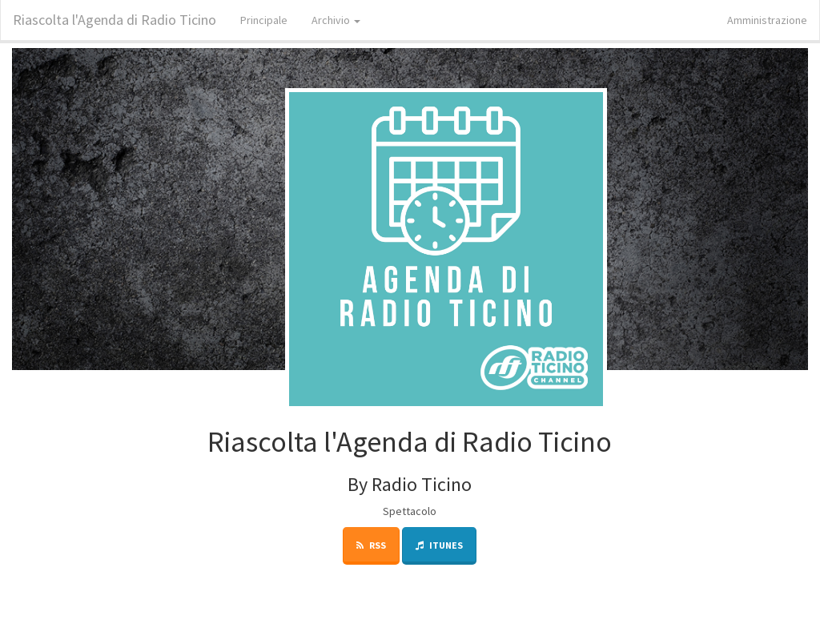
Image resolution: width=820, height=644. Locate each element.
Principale (264, 20)
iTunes (439, 545)
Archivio (336, 20)
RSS (371, 545)
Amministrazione (767, 20)
